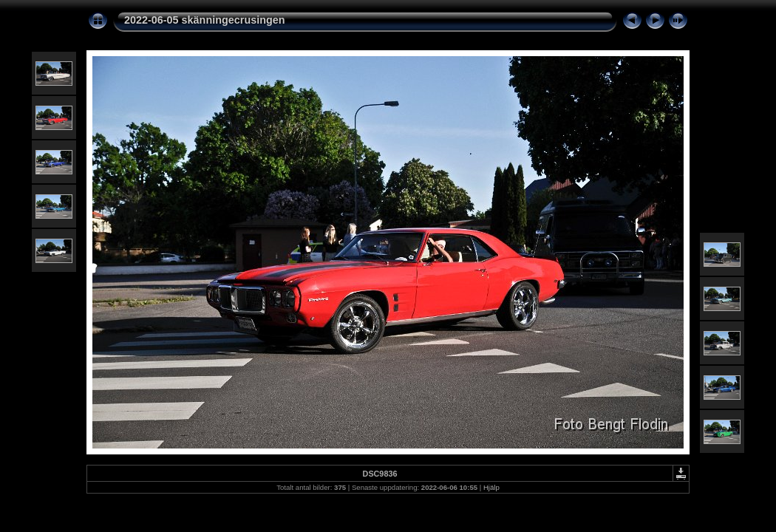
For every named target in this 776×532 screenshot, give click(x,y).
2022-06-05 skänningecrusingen (205, 20)
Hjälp (491, 487)
